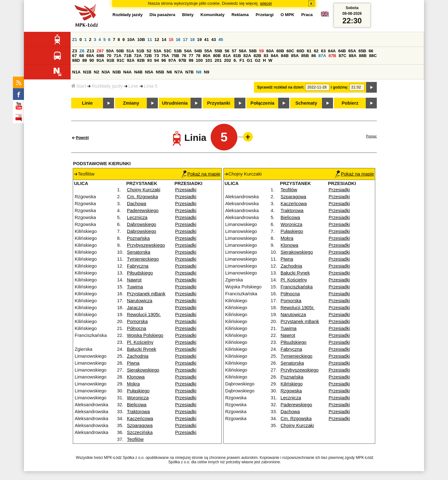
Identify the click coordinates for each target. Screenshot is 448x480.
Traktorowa (138, 412)
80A (207, 56)
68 (82, 56)
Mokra (133, 384)
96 (164, 60)
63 (323, 51)
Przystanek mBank (146, 294)
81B (237, 56)
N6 (169, 72)
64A (332, 51)
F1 (242, 60)
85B (305, 56)
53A (158, 51)
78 (198, 56)
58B (253, 51)
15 (171, 40)
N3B (117, 72)
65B (362, 51)
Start (79, 86)
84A (274, 56)
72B (148, 56)
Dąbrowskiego (142, 224)
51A (130, 51)
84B (285, 56)
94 (157, 60)
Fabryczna (138, 266)
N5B (160, 72)
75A (165, 56)
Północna (137, 328)
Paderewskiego (143, 211)
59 (262, 51)
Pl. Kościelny (140, 342)
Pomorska (137, 321)
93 (149, 60)
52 (149, 51)
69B (100, 56)
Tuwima (135, 287)
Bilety (188, 15)
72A (138, 56)
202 (227, 60)
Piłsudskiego (140, 273)
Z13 (91, 51)
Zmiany (131, 103)
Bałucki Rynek (142, 349)
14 (164, 40)
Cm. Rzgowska (143, 197)
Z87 (100, 51)
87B (332, 56)
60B (280, 51)
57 (234, 51)
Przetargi (264, 15)
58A (243, 51)
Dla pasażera (163, 15)
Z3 (75, 51)
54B (198, 51)
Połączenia (262, 103)
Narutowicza (140, 301)
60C (290, 51)
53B (178, 51)
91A (100, 60)
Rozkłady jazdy (107, 86)
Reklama (240, 15)
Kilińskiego (291, 384)
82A (247, 56)
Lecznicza (137, 217)
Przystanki (218, 103)
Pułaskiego (138, 391)
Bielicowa (137, 405)
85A (295, 56)
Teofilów (135, 439)
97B (182, 60)
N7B (190, 72)
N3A (106, 72)
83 (266, 56)
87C (342, 56)
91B (110, 60)
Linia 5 (151, 86)
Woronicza (138, 398)
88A (353, 56)
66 (371, 51)
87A (322, 56)
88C (373, 56)
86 (314, 56)
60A (270, 51)
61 (309, 51)
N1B (87, 72)
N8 (199, 72)
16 (178, 40)
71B (128, 56)
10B (141, 40)
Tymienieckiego (143, 259)
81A (227, 56)
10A (131, 40)
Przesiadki (186, 190)
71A (118, 56)
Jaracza (135, 308)
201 (218, 60)
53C (168, 51)
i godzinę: (340, 87)
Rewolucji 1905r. (144, 315)
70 (109, 56)
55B (218, 51)
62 (316, 51)
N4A (127, 72)
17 (185, 40)
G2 (258, 60)
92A (131, 60)
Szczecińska (140, 432)
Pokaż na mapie (201, 174)
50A (110, 51)
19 (200, 40)
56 (227, 51)
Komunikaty (212, 15)
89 (85, 60)
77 (191, 56)
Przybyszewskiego (146, 245)
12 (157, 40)
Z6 (82, 51)
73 (157, 56)
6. (235, 60)
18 (192, 40)
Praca (307, 15)
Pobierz (350, 103)
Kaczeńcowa (140, 419)
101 (209, 60)
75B (175, 56)
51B (140, 51)
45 (221, 40)
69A (90, 56)
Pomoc (371, 136)
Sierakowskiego (143, 370)
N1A (76, 72)
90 (92, 60)
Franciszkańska (296, 287)
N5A (149, 72)
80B (217, 56)
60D (301, 51)
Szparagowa (140, 425)
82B (257, 56)
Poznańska (138, 238)
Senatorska (139, 252)
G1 (250, 60)
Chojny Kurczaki (144, 190)
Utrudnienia (175, 103)
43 (214, 40)
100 (199, 60)
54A (188, 51)
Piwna (133, 363)
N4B (138, 72)
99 (191, 60)
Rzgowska (291, 391)
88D (76, 60)
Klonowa (136, 377)
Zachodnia (138, 356)
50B (120, 51)
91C (121, 60)
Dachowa (137, 204)
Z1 (75, 40)
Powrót (82, 138)
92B (141, 60)
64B (342, 51)
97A (172, 60)
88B (363, 56)
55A (208, 51)
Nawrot (134, 280)
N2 (97, 72)
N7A (179, 72)
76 (184, 56)
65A (352, 51)
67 (75, 56)
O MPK (288, 15)
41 (207, 40)
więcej (266, 3)
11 (150, 40)
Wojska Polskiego (145, 335)
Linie (133, 86)
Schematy (306, 103)
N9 (207, 72)
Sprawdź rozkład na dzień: (281, 87)
